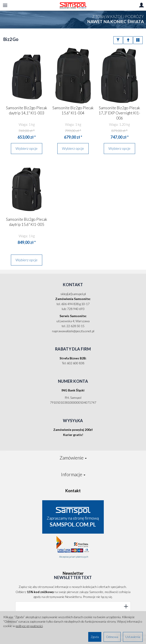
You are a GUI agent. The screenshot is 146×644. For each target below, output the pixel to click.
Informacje (73, 474)
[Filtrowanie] (118, 40)
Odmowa (112, 637)
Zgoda (95, 637)
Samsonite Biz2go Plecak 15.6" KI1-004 (73, 110)
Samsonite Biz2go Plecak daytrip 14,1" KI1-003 (27, 110)
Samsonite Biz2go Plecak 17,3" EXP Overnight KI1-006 (119, 113)
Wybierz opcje (27, 148)
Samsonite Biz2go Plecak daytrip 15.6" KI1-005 (27, 222)
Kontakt (73, 491)
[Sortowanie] (128, 40)
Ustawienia (133, 637)
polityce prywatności (29, 626)
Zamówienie (73, 458)
